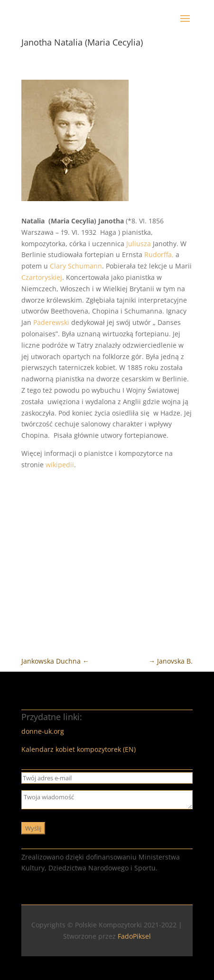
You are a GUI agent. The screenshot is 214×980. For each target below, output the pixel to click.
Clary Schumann (76, 266)
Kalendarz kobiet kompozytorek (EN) (79, 749)
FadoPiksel (134, 936)
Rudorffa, (159, 254)
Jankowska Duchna (55, 661)
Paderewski (51, 322)
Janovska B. (171, 661)
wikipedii (60, 465)
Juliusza (139, 244)
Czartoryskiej (42, 277)
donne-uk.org (43, 731)
